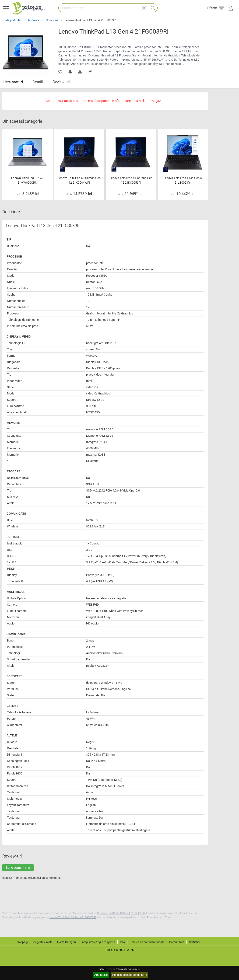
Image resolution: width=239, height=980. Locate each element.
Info (122, 942)
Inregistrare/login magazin (98, 942)
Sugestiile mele (43, 942)
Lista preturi (13, 82)
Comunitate (177, 942)
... (183, 64)
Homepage (21, 942)
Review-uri (61, 82)
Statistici (195, 942)
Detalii (38, 82)
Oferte (212, 8)
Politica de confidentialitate (130, 975)
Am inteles (101, 975)
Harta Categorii (67, 942)
